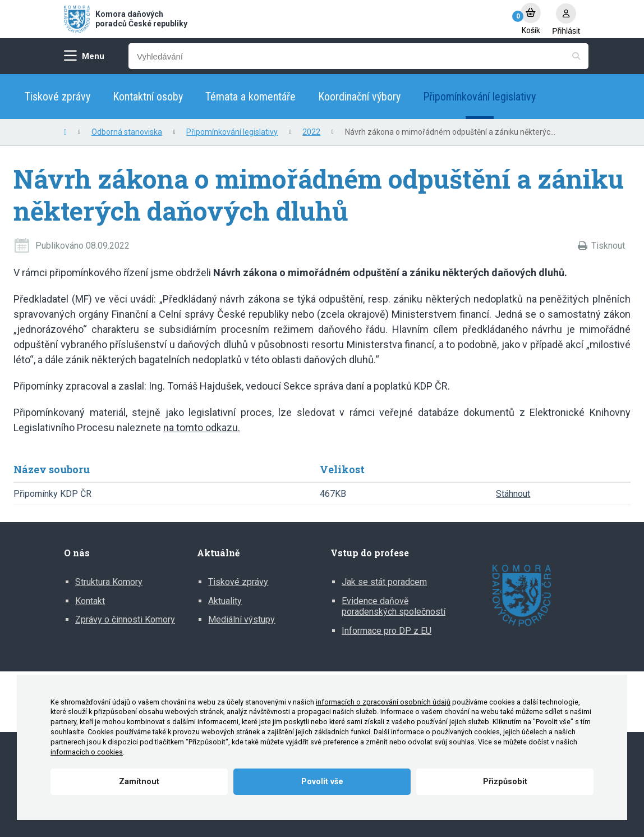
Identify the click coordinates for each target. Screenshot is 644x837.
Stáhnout (513, 494)
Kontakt (90, 601)
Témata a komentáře (250, 97)
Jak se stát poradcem (384, 582)
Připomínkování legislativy (479, 97)
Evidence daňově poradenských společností (394, 607)
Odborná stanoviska (127, 132)
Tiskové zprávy (58, 97)
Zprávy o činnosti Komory (125, 619)
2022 (311, 132)
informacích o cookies (87, 752)
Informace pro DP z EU (387, 631)
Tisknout (608, 246)
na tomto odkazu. (202, 427)
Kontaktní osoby (148, 97)
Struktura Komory (109, 582)
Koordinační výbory (359, 97)
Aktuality (225, 601)
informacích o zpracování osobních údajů (383, 702)
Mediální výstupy (242, 619)
